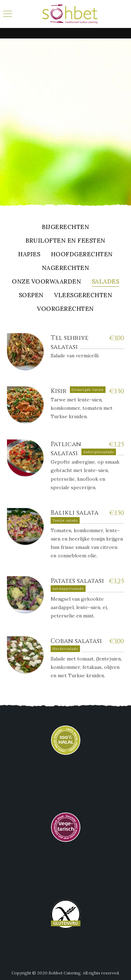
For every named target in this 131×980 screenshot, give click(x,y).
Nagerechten (66, 268)
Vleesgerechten (83, 296)
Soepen (31, 296)
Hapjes (29, 255)
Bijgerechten (65, 227)
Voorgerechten (65, 309)
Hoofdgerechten (82, 255)
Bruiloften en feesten (65, 241)
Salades (106, 282)
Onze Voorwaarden (46, 282)
